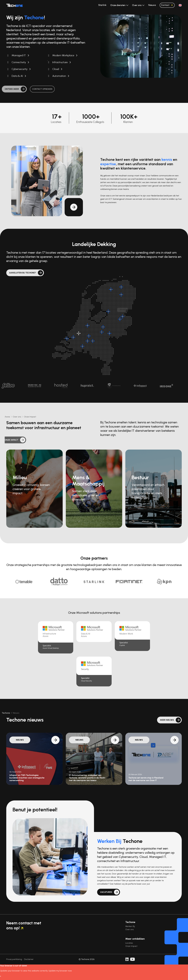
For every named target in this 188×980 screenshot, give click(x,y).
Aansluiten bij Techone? (23, 273)
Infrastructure (60, 62)
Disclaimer (29, 959)
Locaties (129, 943)
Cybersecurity (20, 69)
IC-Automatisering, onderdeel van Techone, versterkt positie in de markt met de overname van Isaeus (87, 778)
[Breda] (82, 346)
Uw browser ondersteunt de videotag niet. (141, 46)
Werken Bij (130, 926)
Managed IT (19, 55)
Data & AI (17, 76)
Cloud (56, 69)
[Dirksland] (67, 339)
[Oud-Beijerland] (73, 337)
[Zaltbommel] (89, 336)
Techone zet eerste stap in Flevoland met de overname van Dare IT (146, 779)
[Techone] (14, 5)
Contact (167, 5)
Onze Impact (131, 946)
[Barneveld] (103, 327)
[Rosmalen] (93, 341)
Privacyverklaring (14, 959)
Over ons (130, 929)
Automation (59, 76)
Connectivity (19, 62)
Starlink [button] (102, 5)
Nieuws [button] (152, 5)
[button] (180, 5)
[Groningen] (121, 287)
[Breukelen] (87, 325)
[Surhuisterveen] (111, 289)
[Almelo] (122, 317)
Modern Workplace (63, 55)
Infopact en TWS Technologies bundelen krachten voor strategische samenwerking (27, 778)
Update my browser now (60, 971)
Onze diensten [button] (118, 5)
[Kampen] (108, 311)
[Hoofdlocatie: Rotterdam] (79, 333)
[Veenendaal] (102, 332)
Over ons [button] (137, 5)
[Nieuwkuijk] (87, 341)
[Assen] (121, 295)
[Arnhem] (109, 333)
